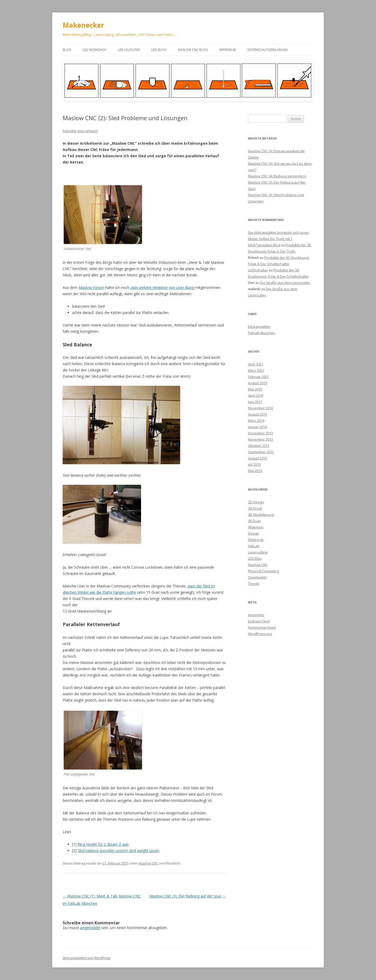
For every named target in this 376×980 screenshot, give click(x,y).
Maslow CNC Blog (193, 50)
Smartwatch (257, 577)
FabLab (254, 546)
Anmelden (256, 615)
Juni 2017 (255, 402)
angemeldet (90, 928)
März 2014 (256, 421)
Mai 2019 (255, 389)
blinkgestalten (259, 326)
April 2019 (256, 395)
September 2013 (261, 452)
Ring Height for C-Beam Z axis (103, 844)
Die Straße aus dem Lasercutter (285, 283)
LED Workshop (95, 50)
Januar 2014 (257, 427)
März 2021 (256, 370)
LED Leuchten (129, 50)
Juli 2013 (254, 464)
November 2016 (260, 408)
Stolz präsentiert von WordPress (87, 958)
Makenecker (83, 25)
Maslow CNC (148, 863)
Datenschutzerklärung (268, 50)
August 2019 (258, 383)
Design (254, 533)
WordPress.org (260, 634)
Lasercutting (258, 552)
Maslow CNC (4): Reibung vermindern (277, 176)
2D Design (256, 502)
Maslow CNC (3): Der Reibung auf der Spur (188, 896)
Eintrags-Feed (259, 621)
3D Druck (255, 508)
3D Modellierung (261, 515)
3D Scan (254, 521)
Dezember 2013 (260, 433)
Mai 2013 (255, 471)
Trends (254, 584)
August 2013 (258, 458)
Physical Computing (263, 571)
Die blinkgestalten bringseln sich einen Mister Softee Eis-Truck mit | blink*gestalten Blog (279, 239)
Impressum (228, 50)
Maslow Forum (91, 287)
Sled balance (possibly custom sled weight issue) (118, 851)
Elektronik (256, 540)
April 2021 (256, 364)
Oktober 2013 (259, 446)
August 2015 (258, 414)
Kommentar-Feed (262, 627)
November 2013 (260, 439)
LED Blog (159, 50)
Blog (67, 50)
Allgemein (256, 527)
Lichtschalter (258, 270)
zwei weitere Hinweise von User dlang (162, 287)
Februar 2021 (258, 377)
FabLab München (262, 333)
